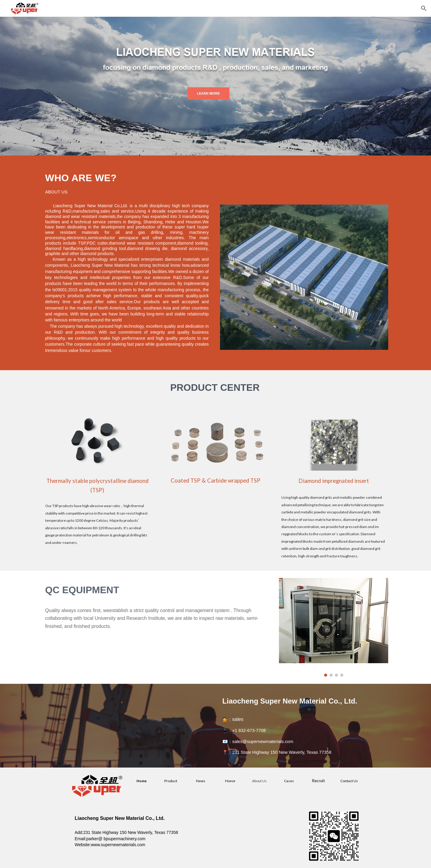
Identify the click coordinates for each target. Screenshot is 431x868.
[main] (127, 181)
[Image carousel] (334, 627)
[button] (424, 8)
